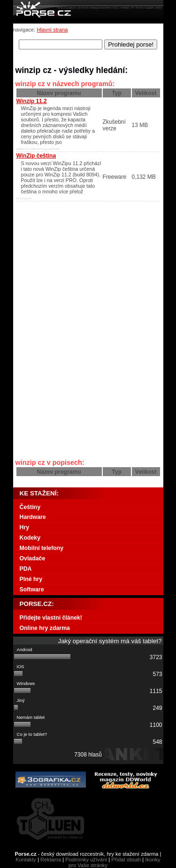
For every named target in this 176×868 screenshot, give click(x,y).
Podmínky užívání (86, 860)
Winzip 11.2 (32, 101)
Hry (25, 527)
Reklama (51, 860)
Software (32, 589)
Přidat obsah (126, 860)
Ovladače (33, 558)
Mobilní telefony (42, 548)
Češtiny (30, 507)
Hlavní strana (53, 30)
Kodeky (30, 538)
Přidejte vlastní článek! (51, 618)
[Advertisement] (74, 261)
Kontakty (26, 860)
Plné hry (31, 579)
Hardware (33, 517)
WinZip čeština (36, 156)
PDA (26, 569)
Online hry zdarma (45, 628)
